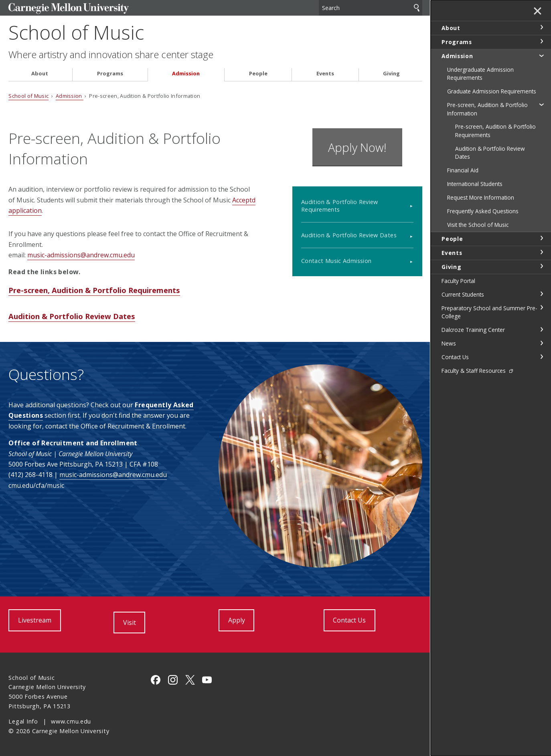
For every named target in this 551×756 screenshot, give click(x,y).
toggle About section (541, 27)
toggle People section (541, 238)
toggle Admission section (541, 55)
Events (325, 74)
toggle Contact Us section (541, 357)
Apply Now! (357, 147)
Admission (186, 74)
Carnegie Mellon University (69, 9)
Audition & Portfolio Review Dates (72, 316)
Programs (110, 74)
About (40, 74)
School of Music (76, 32)
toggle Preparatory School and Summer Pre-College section (541, 307)
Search (417, 8)
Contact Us (349, 620)
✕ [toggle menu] (538, 12)
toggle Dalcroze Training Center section (541, 329)
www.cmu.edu (71, 721)
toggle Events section (541, 252)
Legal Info (23, 721)
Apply (237, 620)
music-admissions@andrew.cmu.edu (81, 255)
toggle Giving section (541, 266)
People (258, 74)
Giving (391, 74)
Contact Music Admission (336, 261)
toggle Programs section (541, 41)
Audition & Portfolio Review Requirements (340, 206)
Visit (130, 623)
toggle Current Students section (541, 294)
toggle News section (541, 343)
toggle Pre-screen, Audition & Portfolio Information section (541, 104)
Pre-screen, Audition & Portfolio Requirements (94, 290)
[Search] (371, 8)
